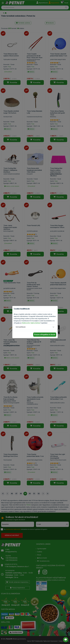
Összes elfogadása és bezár (45, 335)
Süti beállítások (21, 327)
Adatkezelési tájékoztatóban (31, 323)
